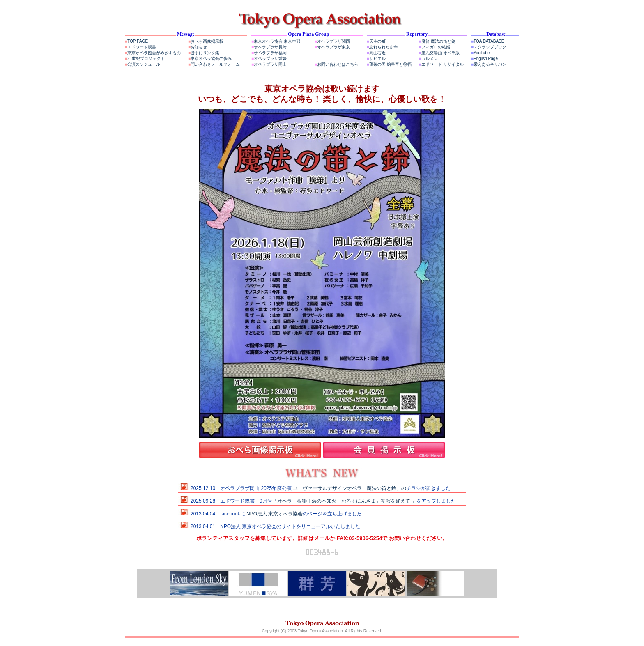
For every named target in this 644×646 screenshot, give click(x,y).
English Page (484, 59)
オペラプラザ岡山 (269, 64)
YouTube (480, 53)
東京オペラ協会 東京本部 (276, 41)
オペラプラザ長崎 (269, 47)
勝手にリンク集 (204, 53)
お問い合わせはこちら (336, 64)
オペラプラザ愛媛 (269, 59)
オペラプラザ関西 (332, 41)
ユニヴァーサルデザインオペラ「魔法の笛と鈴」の (350, 488)
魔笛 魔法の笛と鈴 (437, 41)
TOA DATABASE (488, 41)
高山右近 (376, 53)
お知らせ (198, 47)
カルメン (428, 59)
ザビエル (376, 59)
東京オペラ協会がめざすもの (153, 53)
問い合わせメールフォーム (214, 64)
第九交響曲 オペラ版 (439, 53)
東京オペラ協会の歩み (210, 59)
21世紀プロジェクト (145, 59)
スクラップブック (489, 47)
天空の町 (376, 41)
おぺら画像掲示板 (206, 41)
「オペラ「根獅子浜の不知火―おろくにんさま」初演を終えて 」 (344, 501)
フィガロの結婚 (435, 47)
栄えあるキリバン (489, 64)
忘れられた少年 (382, 47)
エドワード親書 (140, 47)
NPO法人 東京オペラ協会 (275, 514)
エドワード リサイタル (441, 64)
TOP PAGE (136, 41)
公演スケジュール (143, 64)
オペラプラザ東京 (332, 47)
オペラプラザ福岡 (269, 53)
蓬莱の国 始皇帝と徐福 (389, 64)
